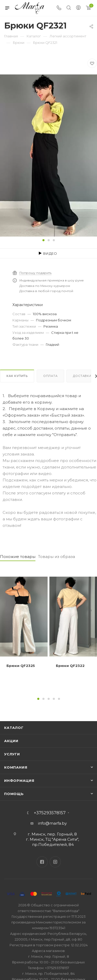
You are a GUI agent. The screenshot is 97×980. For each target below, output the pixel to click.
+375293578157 (50, 813)
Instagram (55, 862)
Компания (16, 767)
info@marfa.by (52, 823)
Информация (19, 781)
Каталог (14, 728)
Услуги (12, 754)
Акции (11, 741)
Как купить (17, 376)
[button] (43, 240)
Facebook (42, 862)
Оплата (50, 376)
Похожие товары (18, 557)
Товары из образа (57, 557)
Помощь (14, 794)
